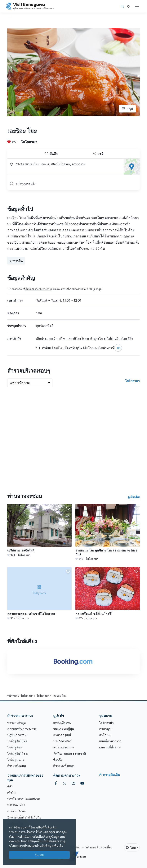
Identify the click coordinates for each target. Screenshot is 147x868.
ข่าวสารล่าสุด (16, 723)
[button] (129, 6)
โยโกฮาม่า (106, 723)
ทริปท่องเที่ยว (16, 805)
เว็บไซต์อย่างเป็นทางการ (38, 289)
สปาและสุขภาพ (64, 747)
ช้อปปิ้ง (58, 760)
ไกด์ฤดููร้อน (15, 747)
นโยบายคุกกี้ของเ (21, 846)
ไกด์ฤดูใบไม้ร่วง (18, 753)
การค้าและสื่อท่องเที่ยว (97, 847)
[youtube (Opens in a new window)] (82, 783)
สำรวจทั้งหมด (17, 766)
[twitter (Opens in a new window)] (64, 783)
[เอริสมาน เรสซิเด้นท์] (39, 530)
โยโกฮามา (29, 142)
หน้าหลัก (12, 696)
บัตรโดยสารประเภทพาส (24, 799)
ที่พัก (10, 787)
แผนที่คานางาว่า (110, 741)
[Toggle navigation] (137, 6)
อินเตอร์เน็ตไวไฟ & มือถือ (24, 817)
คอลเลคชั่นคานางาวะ (22, 729)
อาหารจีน (16, 261)
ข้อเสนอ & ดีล (16, 811)
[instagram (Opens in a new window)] (73, 783)
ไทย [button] (131, 847)
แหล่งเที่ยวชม (62, 723)
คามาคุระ (106, 729)
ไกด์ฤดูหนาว (16, 760)
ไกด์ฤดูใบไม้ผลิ (17, 741)
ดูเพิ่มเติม (134, 497)
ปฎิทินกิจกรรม (17, 735)
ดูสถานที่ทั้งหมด (110, 747)
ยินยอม (39, 855)
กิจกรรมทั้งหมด (64, 766)
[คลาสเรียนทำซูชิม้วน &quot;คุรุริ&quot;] (108, 594)
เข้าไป (11, 793)
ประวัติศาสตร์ (62, 741)
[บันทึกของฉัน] (129, 6)
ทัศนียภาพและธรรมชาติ (69, 753)
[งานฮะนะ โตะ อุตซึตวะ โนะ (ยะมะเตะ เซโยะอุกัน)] (108, 532)
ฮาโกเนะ (105, 735)
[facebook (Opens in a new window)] (56, 783)
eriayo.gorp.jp (26, 183)
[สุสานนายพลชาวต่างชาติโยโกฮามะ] (39, 594)
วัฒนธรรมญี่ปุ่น (64, 729)
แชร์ (98, 154)
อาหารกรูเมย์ (62, 735)
